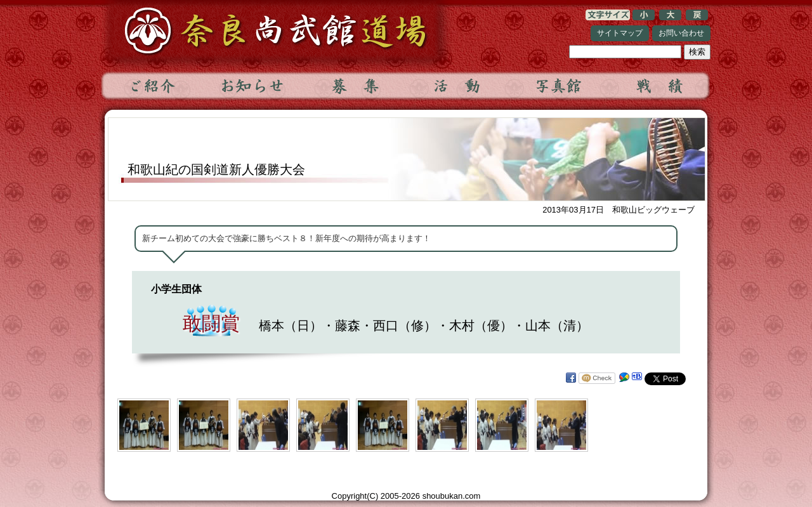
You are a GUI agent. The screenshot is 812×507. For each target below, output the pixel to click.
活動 (456, 86)
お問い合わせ (681, 33)
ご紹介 (152, 86)
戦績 (659, 86)
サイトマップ (620, 33)
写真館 (558, 86)
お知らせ (253, 86)
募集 (355, 86)
